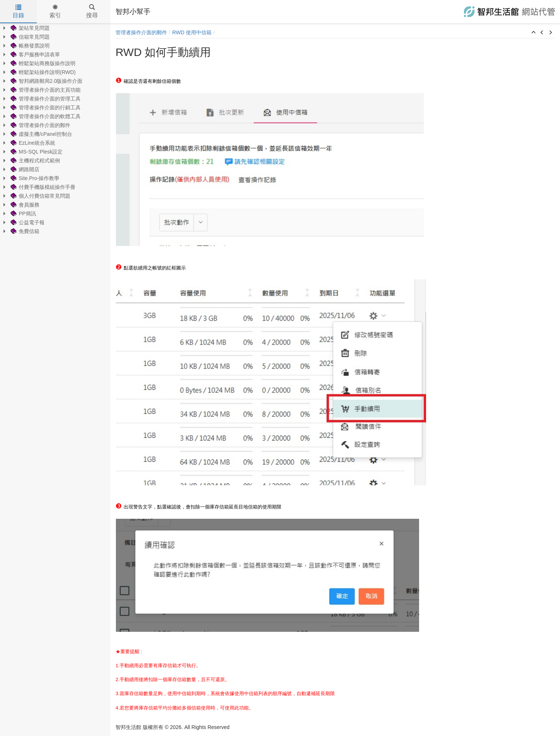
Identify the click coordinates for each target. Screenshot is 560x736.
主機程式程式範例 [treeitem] (35, 161)
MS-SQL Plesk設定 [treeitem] (36, 152)
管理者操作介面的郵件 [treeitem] (40, 125)
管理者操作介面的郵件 (141, 32)
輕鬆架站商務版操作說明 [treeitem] (42, 63)
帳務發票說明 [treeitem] (29, 46)
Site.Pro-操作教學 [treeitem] (34, 178)
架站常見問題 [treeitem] (29, 28)
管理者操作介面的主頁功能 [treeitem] (45, 90)
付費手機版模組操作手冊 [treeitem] (42, 187)
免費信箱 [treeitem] (24, 231)
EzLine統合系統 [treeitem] (32, 143)
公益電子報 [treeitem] (27, 222)
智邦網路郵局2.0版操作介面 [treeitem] (46, 81)
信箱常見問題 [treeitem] (29, 37)
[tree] (55, 130)
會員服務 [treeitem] (24, 205)
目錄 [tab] (18, 11)
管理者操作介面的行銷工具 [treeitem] (45, 108)
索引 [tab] (55, 11)
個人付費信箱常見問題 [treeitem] (40, 196)
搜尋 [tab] (92, 11)
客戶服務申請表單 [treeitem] (35, 54)
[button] (534, 33)
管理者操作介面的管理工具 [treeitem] (45, 99)
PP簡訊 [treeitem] (23, 214)
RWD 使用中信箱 (192, 32)
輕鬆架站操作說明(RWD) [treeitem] (42, 72)
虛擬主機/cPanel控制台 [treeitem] (41, 134)
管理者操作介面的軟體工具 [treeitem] (45, 116)
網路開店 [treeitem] (24, 169)
